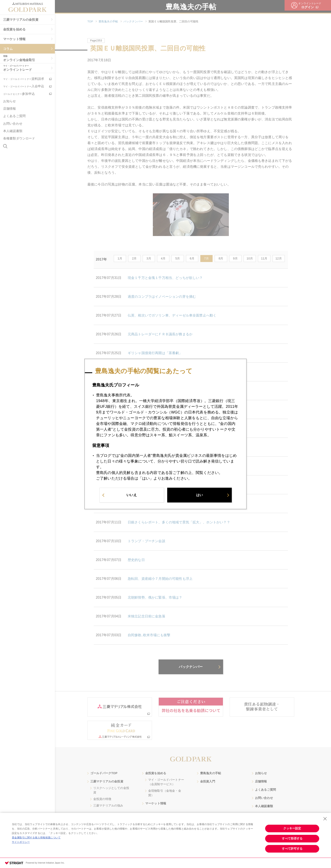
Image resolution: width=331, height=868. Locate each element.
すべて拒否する (292, 838)
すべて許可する (292, 849)
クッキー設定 (292, 828)
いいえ (132, 496)
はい (199, 496)
